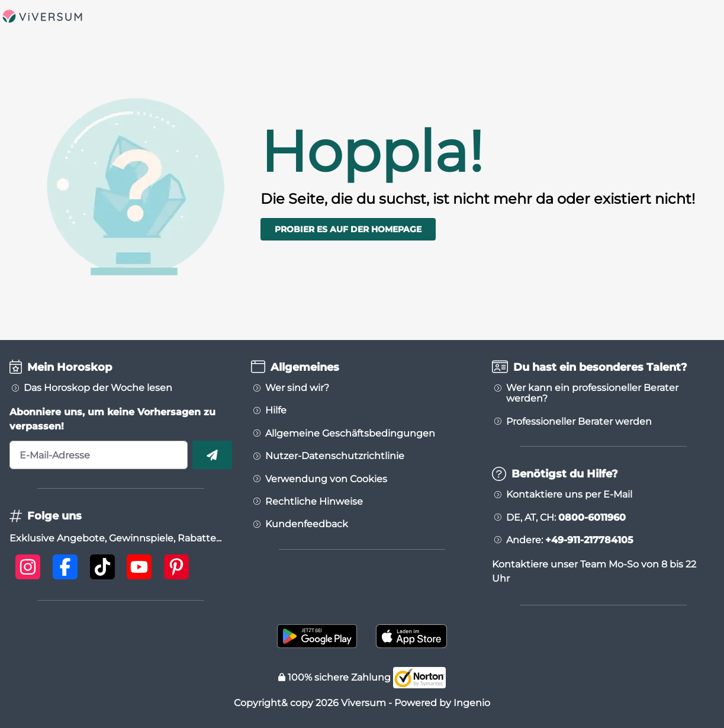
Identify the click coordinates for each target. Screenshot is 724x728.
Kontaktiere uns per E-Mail (569, 495)
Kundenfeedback (307, 524)
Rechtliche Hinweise (314, 502)
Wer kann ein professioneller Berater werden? (592, 393)
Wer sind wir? (297, 388)
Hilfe (276, 410)
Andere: (570, 540)
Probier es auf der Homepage (348, 229)
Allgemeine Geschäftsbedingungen (350, 434)
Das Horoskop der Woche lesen (98, 388)
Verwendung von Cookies (326, 479)
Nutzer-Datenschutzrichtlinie (335, 456)
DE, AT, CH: (566, 518)
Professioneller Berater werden (579, 422)
